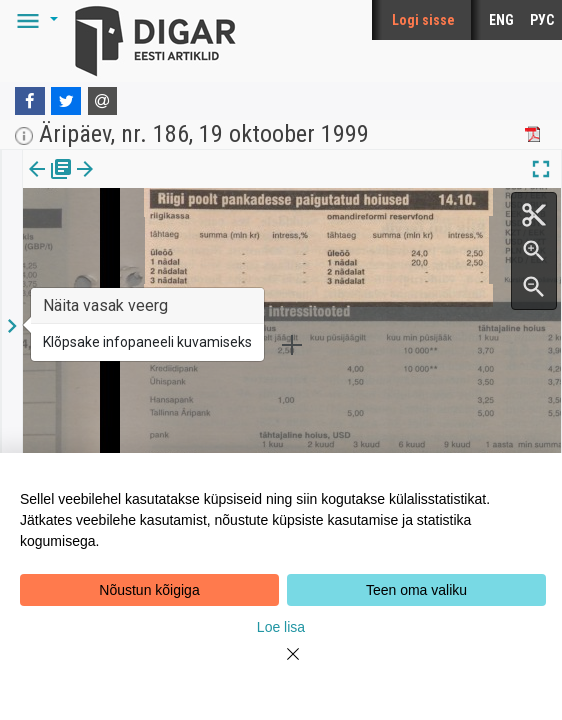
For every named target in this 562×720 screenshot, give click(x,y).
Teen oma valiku (416, 590)
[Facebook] (30, 101)
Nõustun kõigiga (149, 590)
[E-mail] (103, 101)
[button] (34, 20)
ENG (501, 20)
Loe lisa (281, 627)
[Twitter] (66, 101)
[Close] (281, 666)
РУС (542, 20)
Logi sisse (423, 20)
